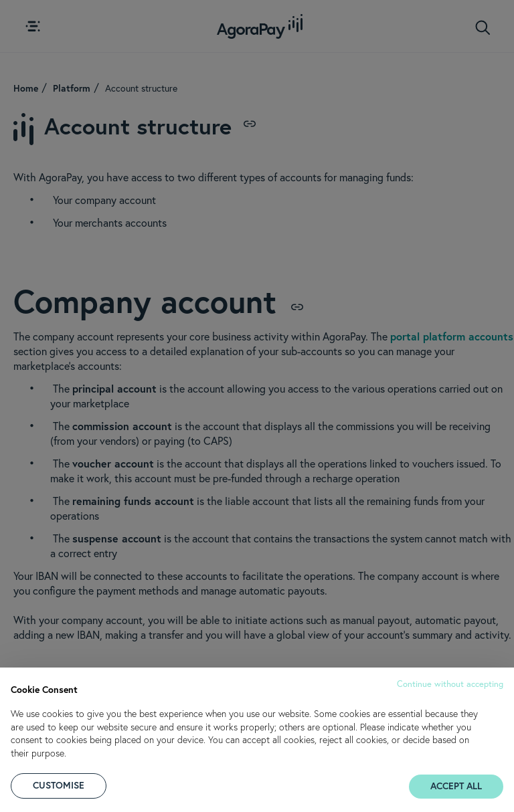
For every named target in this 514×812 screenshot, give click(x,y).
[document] (257, 719)
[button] (450, 682)
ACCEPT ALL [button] (456, 786)
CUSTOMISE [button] (59, 785)
